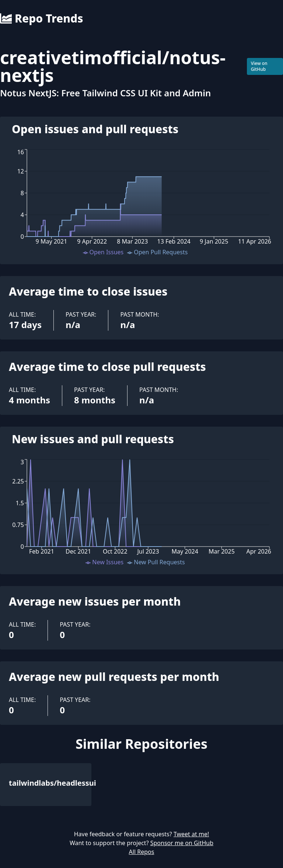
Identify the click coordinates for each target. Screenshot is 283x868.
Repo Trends (41, 18)
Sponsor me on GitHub (182, 843)
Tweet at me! (191, 834)
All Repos (142, 852)
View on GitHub (259, 66)
